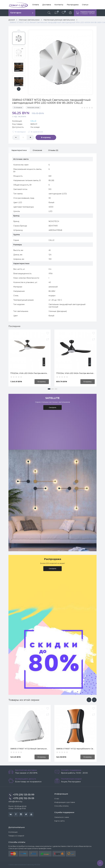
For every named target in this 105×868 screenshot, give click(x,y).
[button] (49, 389)
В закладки (19, 132)
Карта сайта (59, 821)
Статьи (85, 5)
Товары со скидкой (16, 836)
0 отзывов (18, 107)
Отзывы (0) (53, 150)
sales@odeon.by (15, 801)
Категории (16, 13)
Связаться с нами (62, 817)
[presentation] (89, 700)
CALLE (33, 121)
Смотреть (52, 407)
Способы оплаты (61, 806)
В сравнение (35, 132)
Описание (38, 150)
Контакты (59, 5)
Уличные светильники (29, 20)
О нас (57, 798)
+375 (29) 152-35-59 (21, 798)
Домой (12, 20)
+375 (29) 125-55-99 (21, 795)
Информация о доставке (65, 802)
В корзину (45, 137)
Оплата (36, 5)
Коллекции (13, 832)
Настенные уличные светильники (59, 20)
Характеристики (19, 150)
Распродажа (73, 5)
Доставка (47, 5)
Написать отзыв (33, 107)
